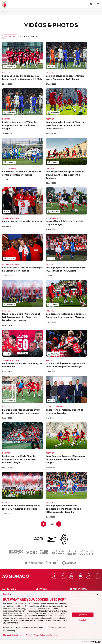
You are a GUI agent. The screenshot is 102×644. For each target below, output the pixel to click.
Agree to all (83, 615)
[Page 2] (59, 524)
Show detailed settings (13, 635)
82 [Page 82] (52, 524)
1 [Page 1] (43, 524)
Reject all (83, 620)
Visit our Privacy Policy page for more (42, 635)
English (7, 594)
